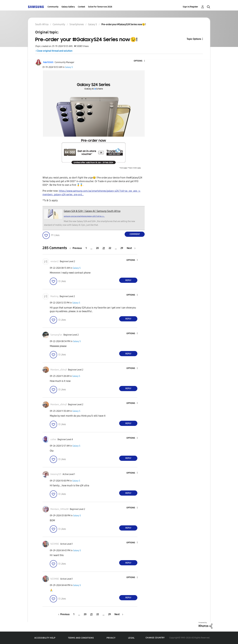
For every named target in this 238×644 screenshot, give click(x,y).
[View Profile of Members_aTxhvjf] (59, 370)
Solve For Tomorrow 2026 (100, 7)
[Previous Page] (76, 248)
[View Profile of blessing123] (56, 474)
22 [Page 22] (110, 248)
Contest (81, 7)
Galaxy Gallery (68, 7)
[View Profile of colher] (53, 439)
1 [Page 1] (86, 248)
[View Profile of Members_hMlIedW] (59, 509)
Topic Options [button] (194, 39)
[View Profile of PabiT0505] (48, 62)
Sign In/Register (190, 7)
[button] (139, 61)
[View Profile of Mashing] (54, 296)
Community (53, 7)
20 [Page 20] (97, 248)
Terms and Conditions (81, 638)
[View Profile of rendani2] (54, 261)
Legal (131, 638)
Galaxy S (69, 67)
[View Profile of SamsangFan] (56, 335)
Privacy (111, 638)
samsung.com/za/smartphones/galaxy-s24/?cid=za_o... (84, 216)
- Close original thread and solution (54, 51)
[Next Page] (131, 248)
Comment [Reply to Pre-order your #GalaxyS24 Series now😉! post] (135, 234)
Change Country (155, 638)
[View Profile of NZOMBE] (55, 544)
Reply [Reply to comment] (128, 280)
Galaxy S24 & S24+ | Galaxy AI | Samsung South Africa (92, 211)
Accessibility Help (45, 638)
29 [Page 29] (122, 248)
